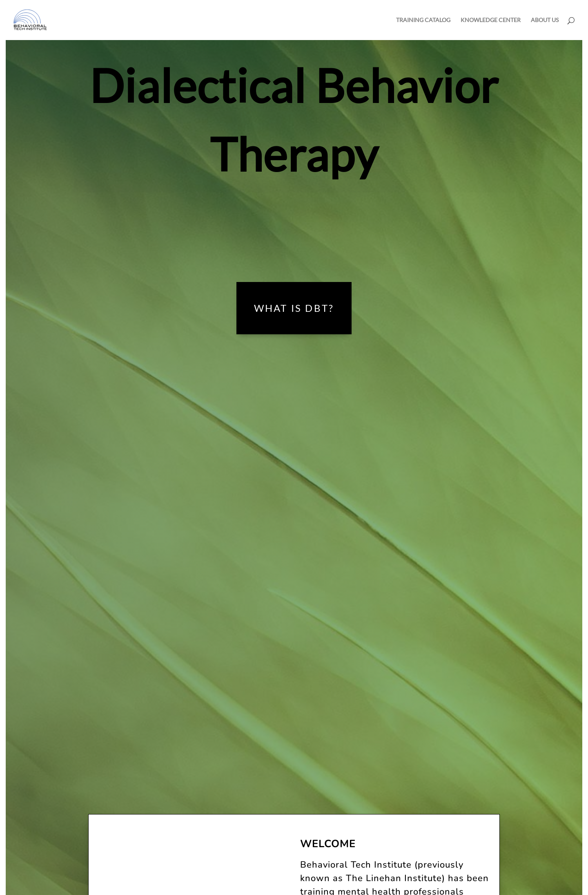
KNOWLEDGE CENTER (491, 20)
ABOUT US (545, 20)
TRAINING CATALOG (423, 20)
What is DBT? (294, 308)
